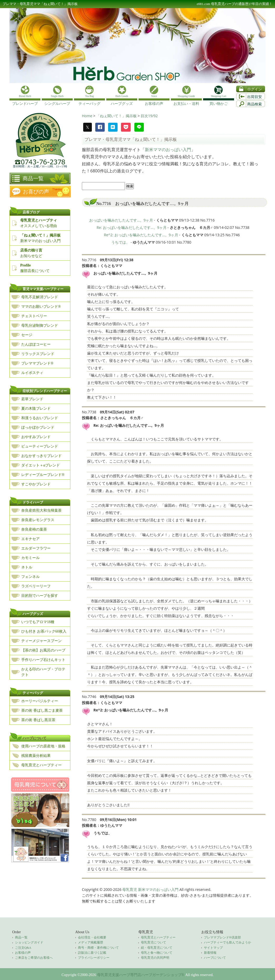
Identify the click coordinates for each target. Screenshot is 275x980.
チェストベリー (34, 316)
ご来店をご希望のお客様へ (34, 958)
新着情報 (210, 953)
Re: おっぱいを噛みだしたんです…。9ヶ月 (132, 227)
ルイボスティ (32, 373)
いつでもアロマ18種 (38, 622)
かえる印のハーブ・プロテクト (43, 672)
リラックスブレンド (38, 354)
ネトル (27, 567)
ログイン (255, 89)
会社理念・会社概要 (92, 937)
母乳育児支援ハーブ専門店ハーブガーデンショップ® (141, 975)
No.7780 (89, 820)
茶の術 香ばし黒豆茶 (38, 720)
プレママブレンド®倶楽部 (222, 937)
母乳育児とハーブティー (41, 765)
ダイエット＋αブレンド (41, 465)
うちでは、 (120, 242)
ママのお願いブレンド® (41, 307)
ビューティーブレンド (40, 446)
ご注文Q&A (23, 948)
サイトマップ (213, 948)
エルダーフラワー (36, 548)
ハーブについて (35, 738)
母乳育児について (154, 942)
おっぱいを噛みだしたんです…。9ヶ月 (121, 220)
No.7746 (89, 697)
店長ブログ (31, 212)
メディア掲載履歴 (91, 942)
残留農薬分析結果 (36, 756)
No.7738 (89, 412)
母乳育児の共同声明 (155, 958)
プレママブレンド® (37, 363)
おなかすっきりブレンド (41, 456)
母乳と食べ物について (157, 953)
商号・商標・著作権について (98, 948)
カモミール (30, 558)
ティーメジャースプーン (41, 641)
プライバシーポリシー (94, 958)
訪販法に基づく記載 (92, 953)
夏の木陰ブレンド (36, 409)
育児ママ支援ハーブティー (43, 289)
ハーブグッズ (33, 614)
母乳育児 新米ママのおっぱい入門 (150, 889)
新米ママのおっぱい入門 (168, 150)
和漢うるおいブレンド (40, 418)
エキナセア (30, 539)
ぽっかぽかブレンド (38, 427)
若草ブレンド (32, 399)
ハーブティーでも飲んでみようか (228, 942)
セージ (27, 335)
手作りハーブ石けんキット (43, 660)
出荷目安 (255, 97)
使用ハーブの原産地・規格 (43, 746)
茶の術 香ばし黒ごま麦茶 (42, 710)
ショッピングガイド (29, 942)
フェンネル (30, 577)
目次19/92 (149, 116)
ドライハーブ (33, 502)
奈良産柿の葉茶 (34, 529)
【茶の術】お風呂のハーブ (43, 650)
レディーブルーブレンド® (43, 475)
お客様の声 (23, 953)
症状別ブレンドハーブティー (45, 391)
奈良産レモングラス (38, 520)
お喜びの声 (36, 192)
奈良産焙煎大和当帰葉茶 (41, 510)
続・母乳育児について (157, 948)
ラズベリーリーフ (36, 586)
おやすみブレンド (36, 437)
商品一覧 (33, 178)
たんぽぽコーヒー (36, 344)
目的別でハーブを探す (40, 596)
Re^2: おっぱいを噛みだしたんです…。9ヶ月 (141, 235)
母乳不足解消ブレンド (40, 297)
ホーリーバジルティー (40, 701)
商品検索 (255, 104)
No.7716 (89, 260)
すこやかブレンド (36, 484)
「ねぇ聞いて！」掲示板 (117, 116)
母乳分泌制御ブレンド (40, 325)
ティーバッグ (33, 693)
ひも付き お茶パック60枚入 (44, 631)
